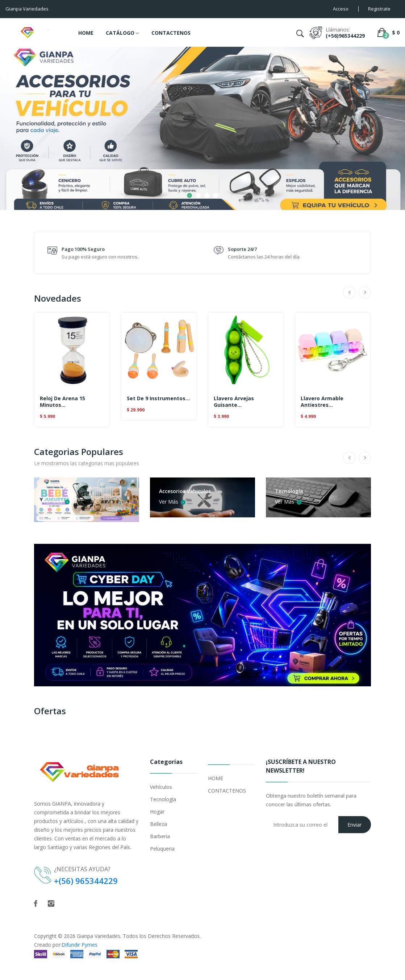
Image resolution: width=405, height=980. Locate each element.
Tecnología (163, 799)
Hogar (157, 812)
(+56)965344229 (345, 36)
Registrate (379, 9)
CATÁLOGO (122, 33)
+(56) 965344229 (86, 881)
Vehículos (161, 787)
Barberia (160, 836)
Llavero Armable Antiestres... (322, 402)
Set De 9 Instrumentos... (158, 398)
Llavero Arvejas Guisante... (234, 402)
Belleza (158, 824)
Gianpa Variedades (99, 936)
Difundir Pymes (80, 945)
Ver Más (56, 501)
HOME (86, 33)
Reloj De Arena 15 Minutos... (62, 402)
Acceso (341, 9)
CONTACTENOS (171, 33)
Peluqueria (162, 849)
